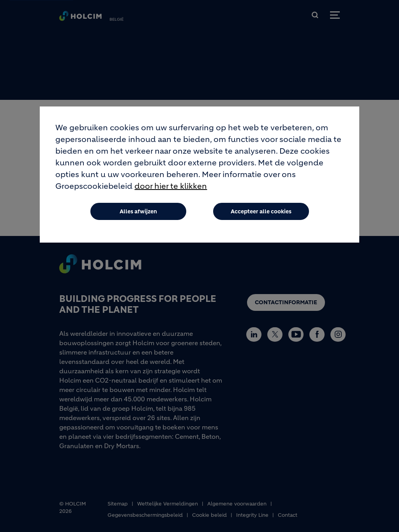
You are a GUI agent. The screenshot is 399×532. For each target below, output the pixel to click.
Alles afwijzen (138, 211)
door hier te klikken (171, 186)
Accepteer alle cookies (261, 211)
